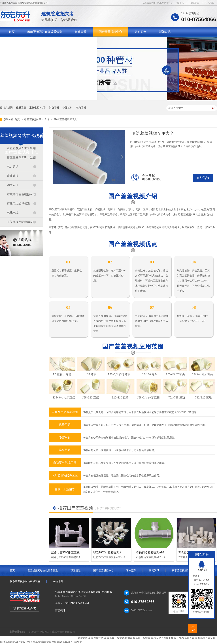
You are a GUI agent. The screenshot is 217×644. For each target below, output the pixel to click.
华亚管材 (67, 108)
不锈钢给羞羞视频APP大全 (153, 552)
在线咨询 (203, 178)
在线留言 (195, 3)
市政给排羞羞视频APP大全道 (22, 194)
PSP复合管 (185, 552)
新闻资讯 (165, 32)
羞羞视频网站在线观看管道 (45, 32)
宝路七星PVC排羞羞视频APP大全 (72, 552)
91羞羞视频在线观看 (139, 638)
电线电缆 (13, 213)
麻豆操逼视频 (49, 642)
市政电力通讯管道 (18, 203)
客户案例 (141, 32)
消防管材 (54, 108)
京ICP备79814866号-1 (77, 603)
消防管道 (13, 185)
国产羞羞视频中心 (110, 32)
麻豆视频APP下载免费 (70, 642)
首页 (12, 32)
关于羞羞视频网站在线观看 (26, 41)
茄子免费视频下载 (184, 638)
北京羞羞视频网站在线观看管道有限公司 (52, 632)
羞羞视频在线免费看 (116, 638)
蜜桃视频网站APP (10, 642)
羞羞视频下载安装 (205, 638)
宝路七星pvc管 (37, 108)
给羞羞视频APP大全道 (37, 119)
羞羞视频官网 (96, 638)
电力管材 (81, 108)
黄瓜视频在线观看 (31, 642)
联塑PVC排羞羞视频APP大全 (112, 552)
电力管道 (13, 167)
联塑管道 (80, 32)
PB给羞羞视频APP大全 (66, 119)
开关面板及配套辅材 (20, 222)
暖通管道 (21, 108)
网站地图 (210, 3)
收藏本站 (179, 3)
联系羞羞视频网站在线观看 (156, 3)
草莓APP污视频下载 (162, 638)
